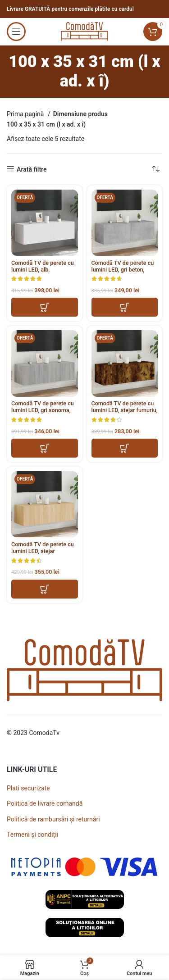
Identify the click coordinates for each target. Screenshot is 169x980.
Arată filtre (32, 169)
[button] (45, 307)
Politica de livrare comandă (45, 803)
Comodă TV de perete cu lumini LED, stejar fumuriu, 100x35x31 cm (125, 410)
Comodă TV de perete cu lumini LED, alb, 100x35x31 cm (43, 270)
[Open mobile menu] (16, 32)
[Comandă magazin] (155, 169)
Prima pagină (26, 114)
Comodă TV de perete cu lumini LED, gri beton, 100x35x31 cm (123, 270)
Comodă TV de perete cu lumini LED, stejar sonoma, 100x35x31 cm (43, 551)
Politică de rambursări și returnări (53, 819)
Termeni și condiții (32, 835)
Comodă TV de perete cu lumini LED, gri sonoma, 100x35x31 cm (43, 410)
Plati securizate (28, 788)
